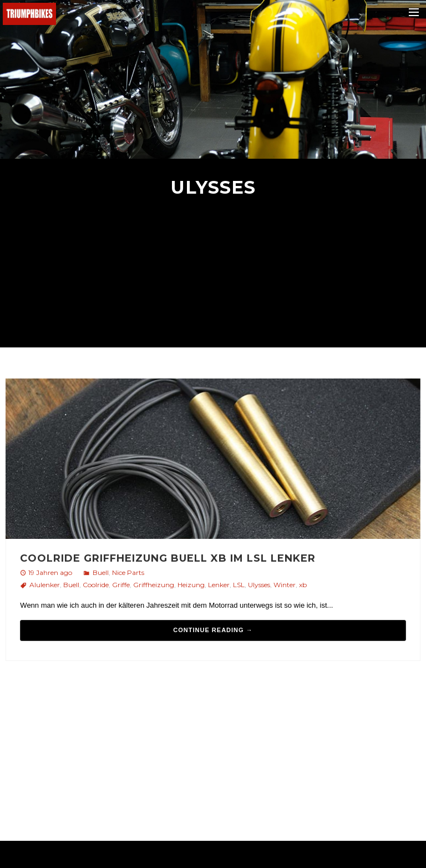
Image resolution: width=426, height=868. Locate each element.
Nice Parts (128, 572)
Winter (285, 585)
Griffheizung (154, 585)
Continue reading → (213, 630)
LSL (239, 585)
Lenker (219, 585)
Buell (101, 572)
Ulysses (259, 585)
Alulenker (45, 585)
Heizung (191, 585)
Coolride (96, 585)
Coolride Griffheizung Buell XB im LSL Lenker (168, 558)
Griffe (121, 585)
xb (303, 585)
